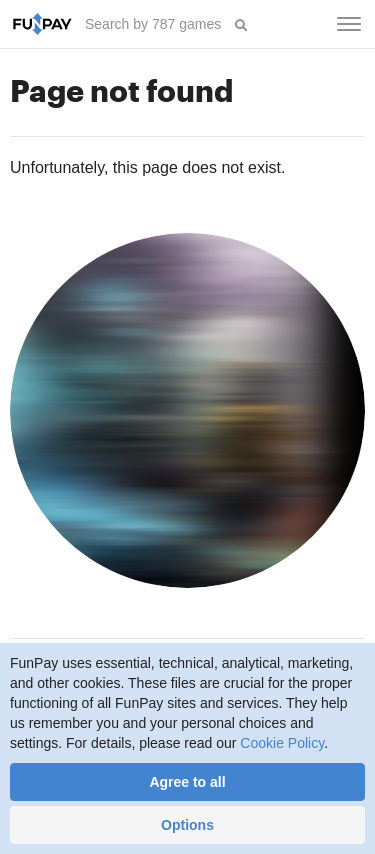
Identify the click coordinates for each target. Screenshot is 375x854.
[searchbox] (155, 24)
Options (187, 825)
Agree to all (187, 782)
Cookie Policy (282, 743)
